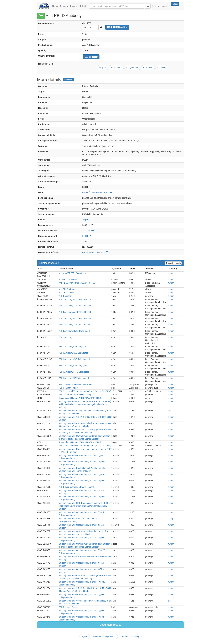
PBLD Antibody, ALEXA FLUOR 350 (75, 299)
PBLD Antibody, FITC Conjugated (74, 372)
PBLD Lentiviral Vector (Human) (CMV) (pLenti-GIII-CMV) (85, 391)
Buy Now (117, 27)
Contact (74, 6)
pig (169, 411)
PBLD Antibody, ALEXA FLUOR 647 (75, 325)
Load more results (110, 625)
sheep (171, 519)
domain (148, 68)
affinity (162, 68)
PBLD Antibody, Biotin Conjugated (74, 331)
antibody (116, 68)
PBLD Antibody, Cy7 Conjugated (73, 366)
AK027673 (88, 231)
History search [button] (161, 6)
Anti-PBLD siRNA (67, 289)
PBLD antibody (65, 296)
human (171, 273)
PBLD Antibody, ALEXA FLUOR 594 (75, 318)
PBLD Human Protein (68, 388)
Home (55, 6)
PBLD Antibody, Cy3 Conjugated (73, 347)
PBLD (86, 192)
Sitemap (64, 6)
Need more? (68, 80)
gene (103, 68)
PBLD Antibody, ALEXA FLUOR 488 (75, 306)
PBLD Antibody (66, 337)
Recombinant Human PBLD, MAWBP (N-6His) (80, 398)
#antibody (96, 637)
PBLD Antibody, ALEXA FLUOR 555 (75, 312)
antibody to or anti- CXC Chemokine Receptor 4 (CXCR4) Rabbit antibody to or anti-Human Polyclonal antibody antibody (85, 404)
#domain (124, 637)
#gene (85, 637)
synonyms (132, 68)
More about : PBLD (102, 192)
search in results (173, 263)
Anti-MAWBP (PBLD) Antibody (72, 273)
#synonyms (110, 637)
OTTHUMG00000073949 (95, 252)
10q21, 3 (88, 220)
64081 (86, 236)
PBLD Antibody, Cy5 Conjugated (73, 353)
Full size (175, 4)
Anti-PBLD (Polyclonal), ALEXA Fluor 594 (78, 283)
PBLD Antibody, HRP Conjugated (74, 378)
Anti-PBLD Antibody (68, 280)
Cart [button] (84, 6)
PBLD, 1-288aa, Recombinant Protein (76, 384)
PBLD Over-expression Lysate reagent (76, 395)
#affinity (136, 637)
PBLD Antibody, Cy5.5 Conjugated (74, 359)
